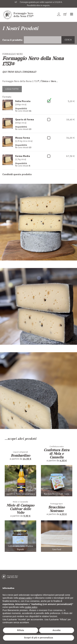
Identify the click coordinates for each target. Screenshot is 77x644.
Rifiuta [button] (21, 630)
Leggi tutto (12, 89)
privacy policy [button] (25, 598)
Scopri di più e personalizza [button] (38, 638)
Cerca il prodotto (12, 40)
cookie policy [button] (31, 607)
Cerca (68, 40)
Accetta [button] (57, 630)
